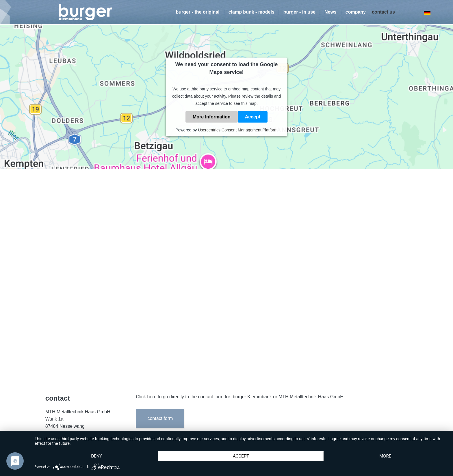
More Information (212, 117)
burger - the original (198, 12)
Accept (253, 117)
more (385, 456)
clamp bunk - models (251, 12)
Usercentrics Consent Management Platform (238, 130)
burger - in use (299, 12)
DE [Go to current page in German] (427, 13)
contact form (160, 418)
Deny (96, 456)
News (331, 12)
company (356, 12)
